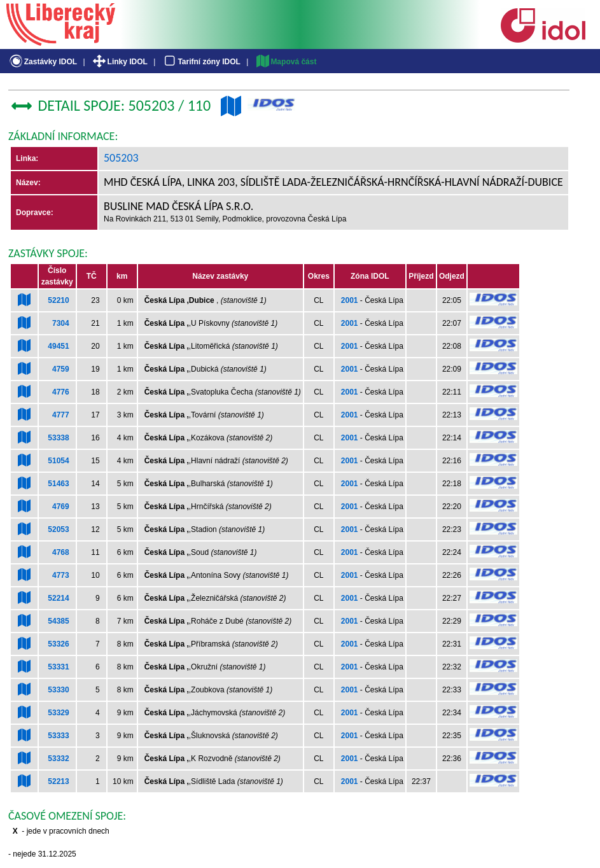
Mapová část (286, 62)
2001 (350, 300)
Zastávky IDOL (42, 62)
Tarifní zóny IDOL (201, 62)
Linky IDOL (119, 62)
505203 (121, 158)
